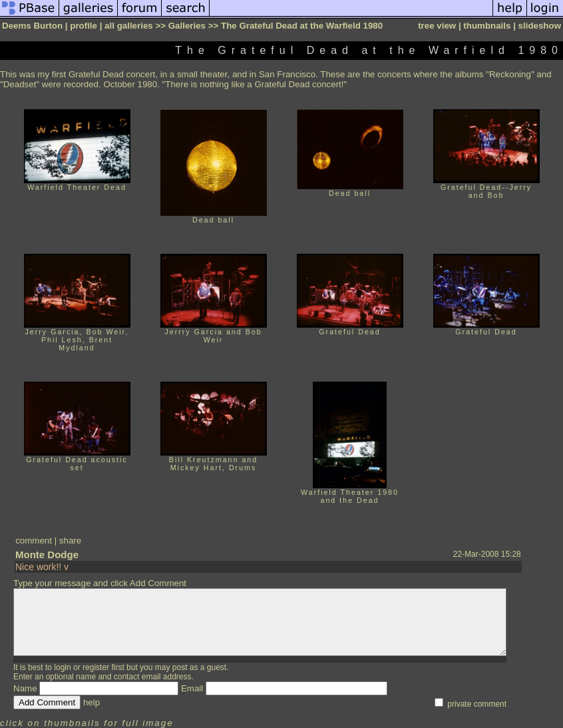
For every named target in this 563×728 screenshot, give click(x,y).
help (92, 702)
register (96, 667)
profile (84, 26)
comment (34, 541)
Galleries (187, 26)
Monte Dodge (47, 554)
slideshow (540, 26)
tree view (437, 26)
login (62, 667)
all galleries (129, 26)
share (70, 541)
